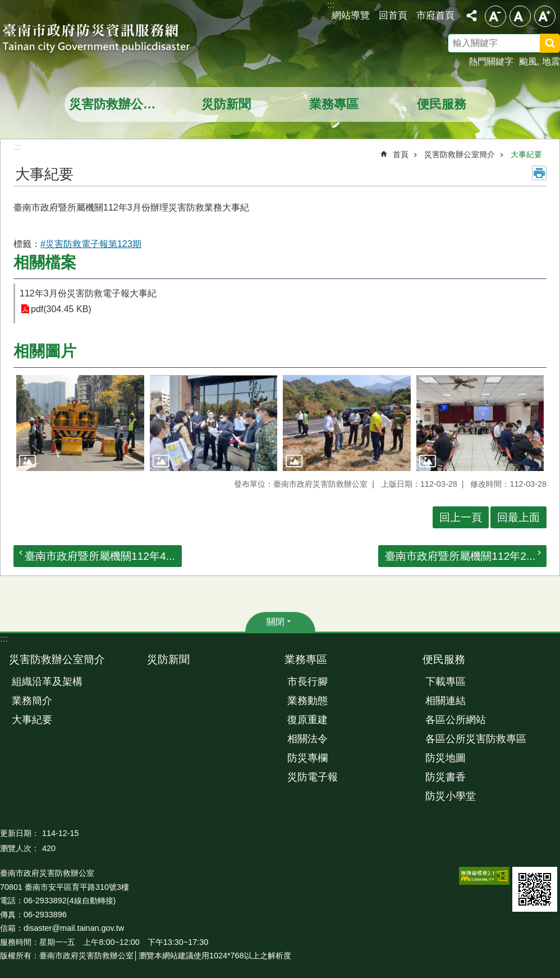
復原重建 (307, 720)
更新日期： (20, 833)
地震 (551, 61)
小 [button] (495, 16)
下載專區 (446, 682)
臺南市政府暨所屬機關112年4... (100, 556)
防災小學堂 (451, 796)
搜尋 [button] (550, 43)
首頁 (401, 154)
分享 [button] (471, 16)
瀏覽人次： (20, 848)
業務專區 (334, 104)
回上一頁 (461, 517)
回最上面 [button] (518, 517)
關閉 (276, 622)
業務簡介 (32, 701)
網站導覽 (351, 15)
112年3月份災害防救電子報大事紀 (88, 293)
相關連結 (446, 701)
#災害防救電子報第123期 (91, 244)
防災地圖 (446, 758)
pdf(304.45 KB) (61, 309)
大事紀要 (526, 154)
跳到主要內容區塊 (6, 6)
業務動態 (307, 701)
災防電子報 (313, 777)
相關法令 (307, 739)
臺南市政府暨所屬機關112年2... (460, 556)
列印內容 (539, 173)
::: (4, 639)
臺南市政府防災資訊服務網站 (107, 39)
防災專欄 (307, 758)
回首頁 (393, 15)
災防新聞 (226, 104)
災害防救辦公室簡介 (120, 104)
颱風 (528, 61)
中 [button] (520, 16)
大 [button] (545, 16)
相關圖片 (45, 351)
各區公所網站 (456, 720)
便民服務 (442, 104)
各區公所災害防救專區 (476, 739)
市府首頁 (435, 15)
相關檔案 (45, 262)
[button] (80, 423)
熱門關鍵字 (491, 61)
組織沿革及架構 (47, 682)
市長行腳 (307, 682)
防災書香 (446, 777)
